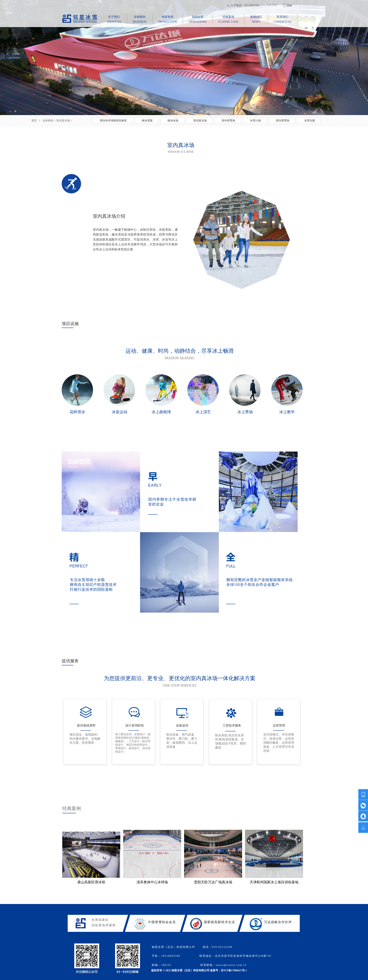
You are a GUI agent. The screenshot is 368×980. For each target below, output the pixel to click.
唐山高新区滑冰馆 (91, 882)
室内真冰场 (63, 121)
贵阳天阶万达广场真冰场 (213, 882)
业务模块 (48, 121)
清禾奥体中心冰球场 (152, 882)
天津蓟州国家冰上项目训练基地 (274, 882)
